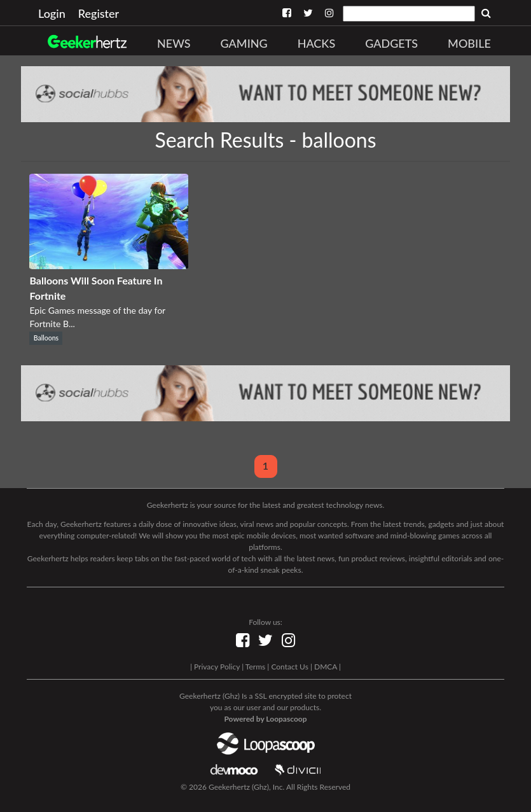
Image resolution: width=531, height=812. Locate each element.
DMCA (326, 667)
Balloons (46, 338)
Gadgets (391, 43)
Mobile (469, 43)
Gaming (244, 43)
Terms (255, 667)
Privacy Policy (217, 667)
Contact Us (289, 667)
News (174, 43)
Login (52, 13)
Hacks (317, 43)
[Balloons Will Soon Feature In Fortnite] (109, 265)
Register (99, 13)
